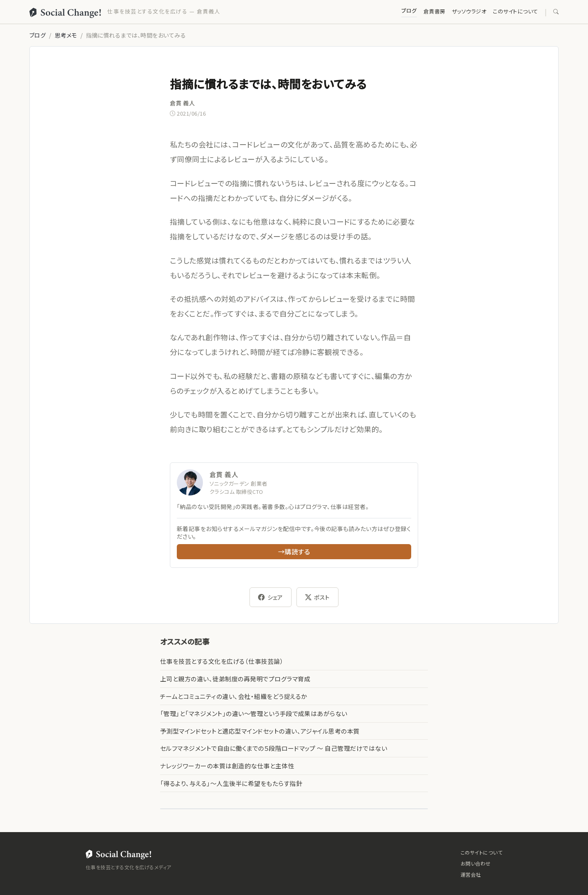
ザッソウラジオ (469, 11)
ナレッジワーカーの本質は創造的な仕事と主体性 (227, 766)
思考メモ (66, 35)
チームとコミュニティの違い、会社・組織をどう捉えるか (234, 696)
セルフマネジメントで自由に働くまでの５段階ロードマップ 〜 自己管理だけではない (274, 748)
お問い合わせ (476, 863)
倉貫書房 (434, 11)
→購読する (294, 551)
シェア (271, 597)
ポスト (317, 597)
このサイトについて (515, 11)
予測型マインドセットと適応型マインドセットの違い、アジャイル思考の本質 (260, 731)
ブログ (409, 10)
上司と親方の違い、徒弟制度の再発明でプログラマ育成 (235, 679)
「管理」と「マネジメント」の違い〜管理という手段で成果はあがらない (254, 713)
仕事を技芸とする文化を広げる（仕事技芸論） (222, 661)
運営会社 (471, 874)
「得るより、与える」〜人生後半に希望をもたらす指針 (231, 783)
